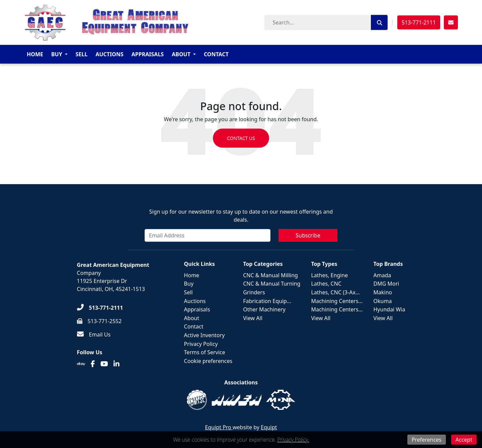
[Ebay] (81, 364)
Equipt (269, 427)
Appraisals (148, 54)
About (181, 54)
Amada (382, 275)
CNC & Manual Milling (270, 275)
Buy (57, 54)
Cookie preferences (208, 361)
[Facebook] (93, 364)
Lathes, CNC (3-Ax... (335, 292)
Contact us (241, 138)
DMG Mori (386, 284)
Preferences (427, 440)
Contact (216, 54)
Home (35, 54)
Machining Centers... (337, 301)
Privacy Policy (201, 344)
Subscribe (308, 235)
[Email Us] (94, 334)
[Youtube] (104, 364)
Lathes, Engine (329, 275)
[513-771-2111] (100, 308)
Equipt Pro (219, 427)
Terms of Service (205, 352)
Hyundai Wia (389, 309)
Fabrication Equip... (267, 301)
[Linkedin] (116, 364)
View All (253, 318)
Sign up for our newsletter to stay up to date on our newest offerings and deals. (241, 216)
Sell (82, 54)
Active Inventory (205, 335)
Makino (383, 292)
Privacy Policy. (293, 440)
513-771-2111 (419, 22)
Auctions (109, 54)
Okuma (383, 301)
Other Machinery (264, 309)
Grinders (254, 292)
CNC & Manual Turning (272, 284)
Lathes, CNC (326, 284)
